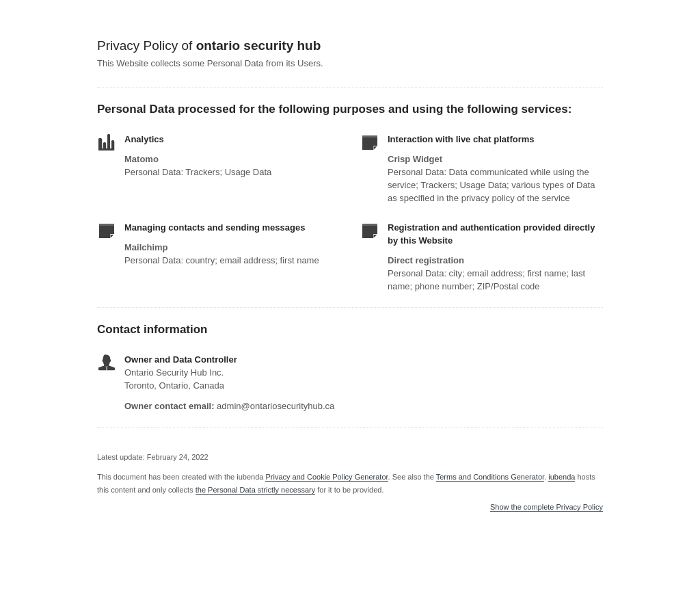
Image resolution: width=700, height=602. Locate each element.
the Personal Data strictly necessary (255, 490)
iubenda (562, 477)
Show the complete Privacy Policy (547, 507)
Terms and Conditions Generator (490, 477)
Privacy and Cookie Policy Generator (326, 477)
